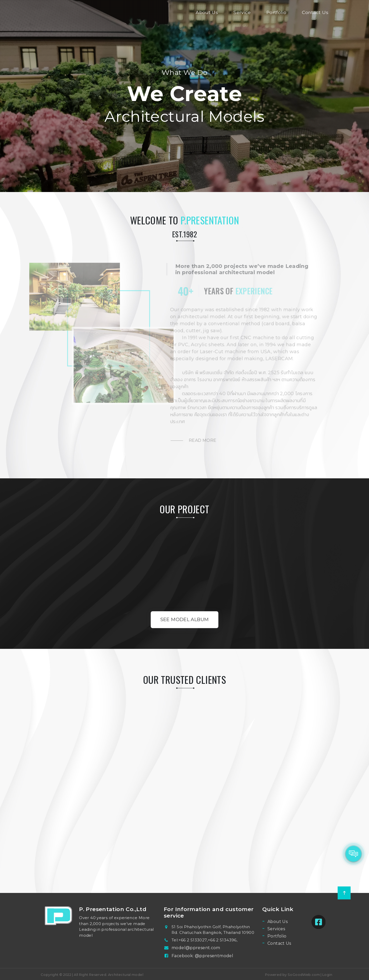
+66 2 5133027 (193, 940)
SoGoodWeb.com (303, 975)
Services (276, 929)
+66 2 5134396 (222, 940)
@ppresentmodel (214, 956)
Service (242, 12)
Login (327, 975)
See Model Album (185, 620)
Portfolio (276, 12)
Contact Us (315, 12)
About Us (207, 12)
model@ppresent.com (196, 948)
